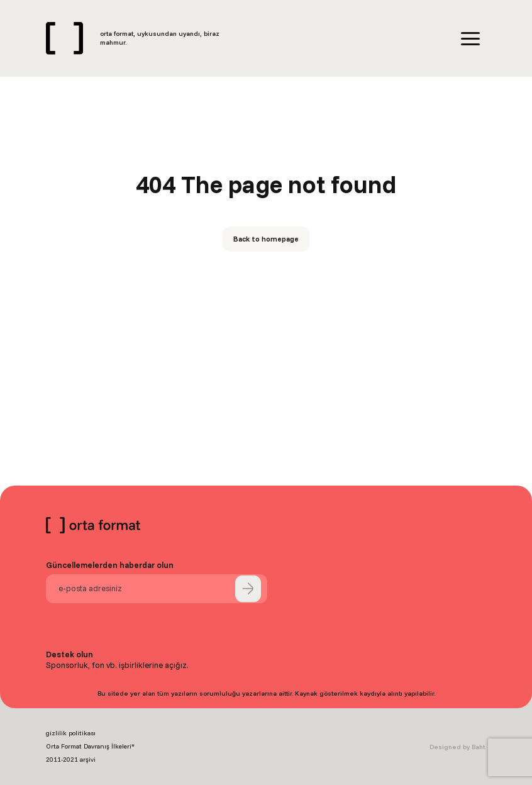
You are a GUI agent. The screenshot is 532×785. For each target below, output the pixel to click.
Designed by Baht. (458, 747)
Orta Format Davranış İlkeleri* (90, 746)
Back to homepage (266, 239)
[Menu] (470, 39)
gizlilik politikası (71, 733)
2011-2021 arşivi (71, 760)
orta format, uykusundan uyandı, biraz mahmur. (160, 38)
